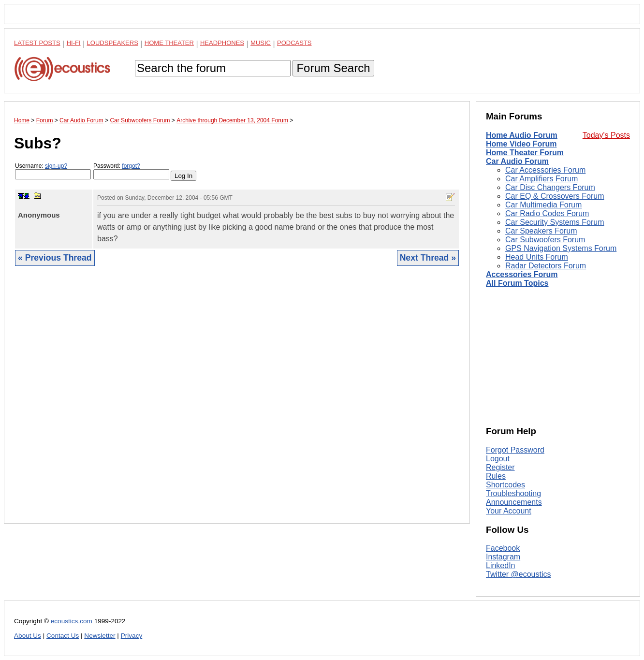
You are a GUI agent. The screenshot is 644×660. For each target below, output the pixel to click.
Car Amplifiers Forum (542, 179)
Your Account (509, 511)
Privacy (132, 636)
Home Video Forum (521, 144)
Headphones (222, 43)
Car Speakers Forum (541, 231)
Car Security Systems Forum (555, 222)
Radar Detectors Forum (546, 266)
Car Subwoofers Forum (545, 240)
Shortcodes (505, 485)
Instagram (503, 557)
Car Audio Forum (517, 161)
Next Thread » (428, 258)
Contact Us (63, 636)
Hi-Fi (74, 43)
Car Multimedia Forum (543, 205)
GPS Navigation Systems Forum (561, 248)
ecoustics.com (72, 621)
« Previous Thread (55, 258)
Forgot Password (515, 450)
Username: (53, 171)
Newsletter (100, 636)
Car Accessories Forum (545, 170)
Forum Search (333, 68)
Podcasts (294, 43)
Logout (498, 459)
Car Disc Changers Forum (550, 187)
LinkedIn (501, 565)
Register (500, 467)
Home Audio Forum (522, 135)
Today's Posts (606, 135)
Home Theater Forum (525, 153)
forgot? (131, 166)
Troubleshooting (513, 493)
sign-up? (56, 166)
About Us (28, 636)
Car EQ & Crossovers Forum (555, 196)
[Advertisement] (237, 402)
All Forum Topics (517, 283)
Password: (131, 171)
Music (261, 43)
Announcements (514, 502)
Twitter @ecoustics (519, 574)
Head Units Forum (537, 257)
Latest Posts (37, 43)
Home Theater (169, 43)
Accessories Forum (522, 274)
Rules (496, 476)
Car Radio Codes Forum (547, 213)
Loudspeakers (113, 43)
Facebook (503, 548)
